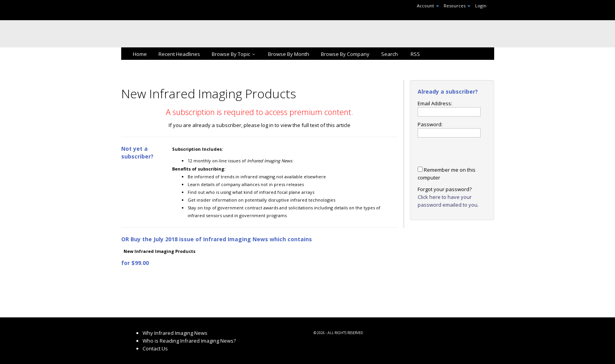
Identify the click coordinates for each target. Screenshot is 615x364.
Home (140, 54)
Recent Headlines (179, 54)
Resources (457, 6)
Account (428, 6)
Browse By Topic (234, 54)
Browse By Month (289, 54)
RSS (415, 54)
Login (481, 6)
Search (389, 54)
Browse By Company (345, 54)
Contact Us (155, 348)
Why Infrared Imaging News (175, 333)
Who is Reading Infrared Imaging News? (189, 341)
